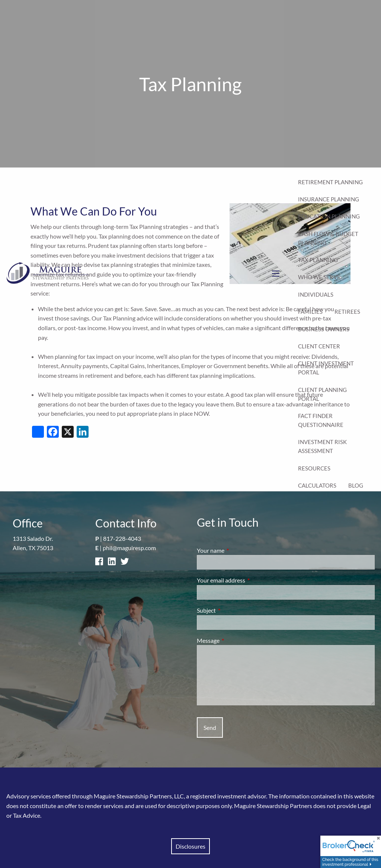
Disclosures (190, 846)
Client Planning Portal (322, 394)
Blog (356, 485)
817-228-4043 (122, 538)
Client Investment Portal (326, 368)
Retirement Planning (330, 182)
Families (310, 312)
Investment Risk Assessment (322, 446)
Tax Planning (318, 260)
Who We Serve (319, 277)
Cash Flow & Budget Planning (328, 238)
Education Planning (329, 216)
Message (235, 640)
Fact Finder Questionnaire (321, 420)
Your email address (248, 580)
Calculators (317, 485)
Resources (314, 468)
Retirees (347, 312)
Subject (233, 610)
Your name (237, 550)
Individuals (316, 294)
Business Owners (324, 329)
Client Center (319, 346)
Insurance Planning (329, 199)
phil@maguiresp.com (129, 548)
